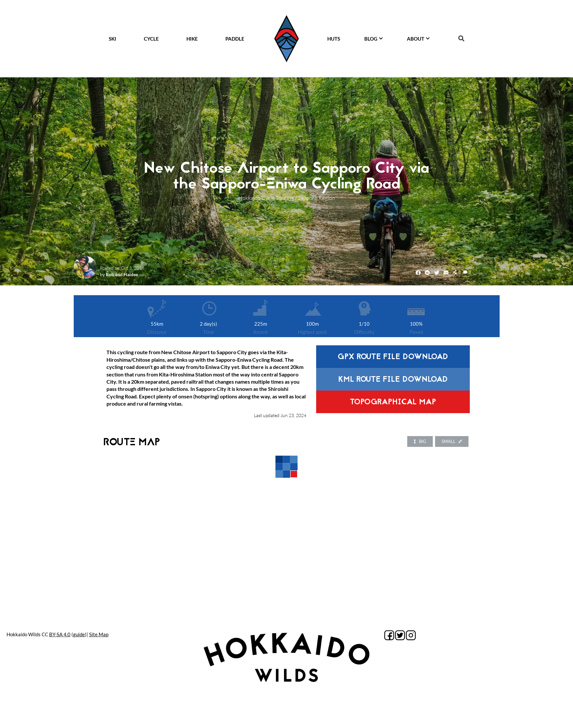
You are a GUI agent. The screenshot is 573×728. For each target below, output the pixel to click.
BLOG (373, 39)
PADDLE (235, 39)
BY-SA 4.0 (60, 634)
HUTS (334, 39)
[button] (461, 38)
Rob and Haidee (122, 274)
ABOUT (418, 39)
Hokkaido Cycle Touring (266, 198)
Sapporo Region (316, 198)
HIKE (192, 39)
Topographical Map (393, 402)
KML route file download (393, 380)
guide (79, 634)
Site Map (99, 634)
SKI (113, 39)
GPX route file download (393, 357)
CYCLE (151, 39)
